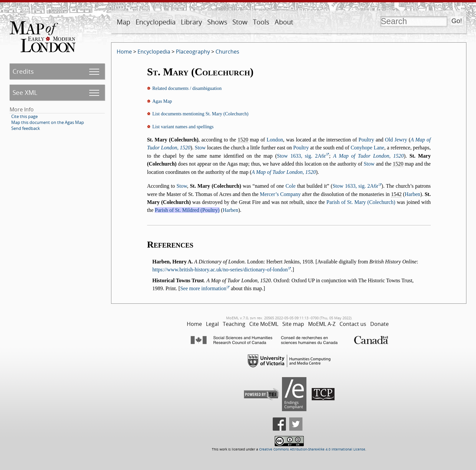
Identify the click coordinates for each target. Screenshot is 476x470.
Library (191, 22)
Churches (227, 52)
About (284, 22)
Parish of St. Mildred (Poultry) (187, 210)
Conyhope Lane (368, 148)
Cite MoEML (264, 324)
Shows (217, 22)
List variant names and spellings (183, 127)
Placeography (193, 52)
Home (124, 52)
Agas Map (162, 101)
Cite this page (24, 116)
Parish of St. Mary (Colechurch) (361, 202)
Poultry (366, 140)
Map (123, 22)
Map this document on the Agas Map (48, 122)
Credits (23, 71)
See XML (25, 92)
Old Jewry (396, 140)
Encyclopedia (156, 22)
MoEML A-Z (322, 324)
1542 (396, 194)
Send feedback (26, 128)
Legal (212, 324)
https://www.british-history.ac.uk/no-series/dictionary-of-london (220, 270)
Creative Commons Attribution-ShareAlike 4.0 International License (312, 449)
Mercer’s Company (280, 194)
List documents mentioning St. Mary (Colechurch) (200, 114)
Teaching (234, 324)
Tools (261, 22)
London (275, 140)
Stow (240, 22)
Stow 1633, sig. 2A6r (301, 156)
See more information (203, 288)
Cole (291, 186)
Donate (379, 324)
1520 (243, 140)
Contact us (353, 324)
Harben (412, 194)
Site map (293, 324)
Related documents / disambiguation (187, 88)
